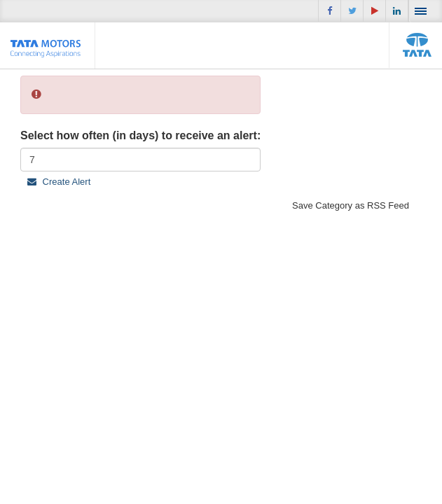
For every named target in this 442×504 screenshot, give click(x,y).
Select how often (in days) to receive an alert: (140, 135)
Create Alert (59, 182)
